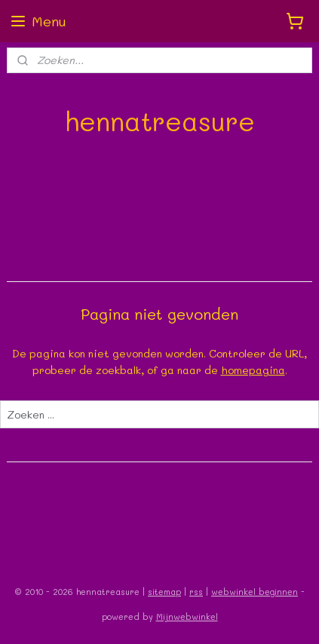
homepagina (253, 370)
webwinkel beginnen (255, 592)
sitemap (164, 592)
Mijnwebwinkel (187, 616)
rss (196, 592)
